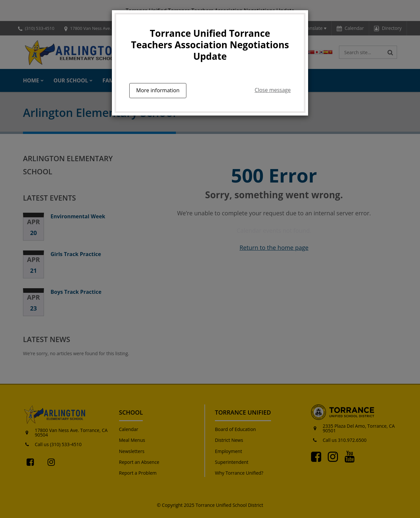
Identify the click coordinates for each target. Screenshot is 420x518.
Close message (273, 90)
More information (158, 90)
